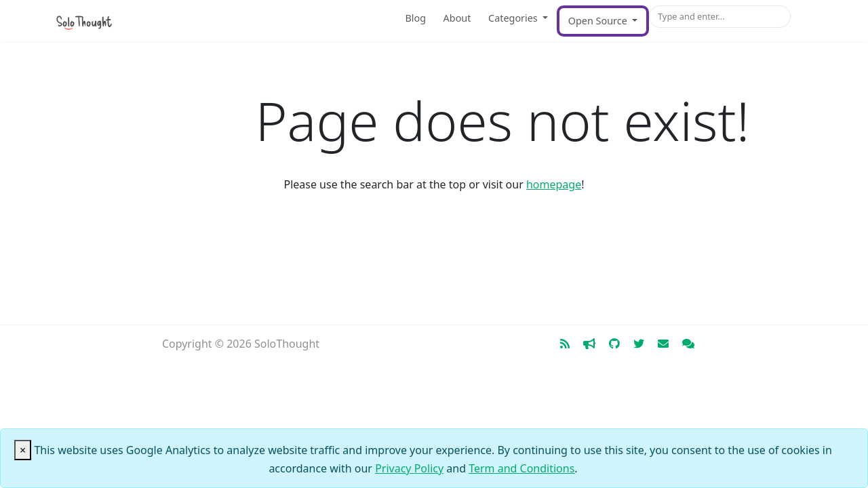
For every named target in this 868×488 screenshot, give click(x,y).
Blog (415, 18)
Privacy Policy (409, 468)
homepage (554, 184)
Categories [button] (514, 18)
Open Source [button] (599, 21)
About (457, 18)
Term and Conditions (521, 468)
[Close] (23, 450)
